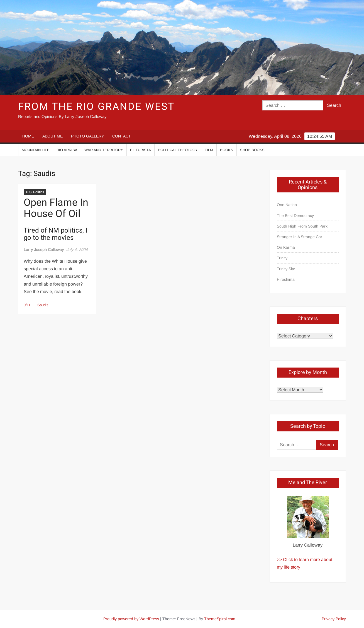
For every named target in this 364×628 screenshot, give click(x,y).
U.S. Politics (35, 192)
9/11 (27, 305)
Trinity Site (286, 269)
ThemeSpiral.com (220, 619)
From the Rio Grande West (96, 107)
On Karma (286, 247)
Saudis (43, 305)
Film (209, 150)
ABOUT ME (52, 136)
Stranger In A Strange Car (300, 237)
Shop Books (252, 150)
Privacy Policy (334, 619)
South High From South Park (302, 226)
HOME (28, 136)
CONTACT (122, 136)
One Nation (287, 205)
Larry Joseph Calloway (44, 250)
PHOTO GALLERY (87, 136)
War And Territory (104, 150)
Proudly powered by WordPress (131, 619)
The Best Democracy (295, 216)
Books (227, 150)
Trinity (282, 258)
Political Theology (178, 150)
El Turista (141, 150)
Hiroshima (286, 279)
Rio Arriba (67, 150)
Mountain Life (36, 150)
